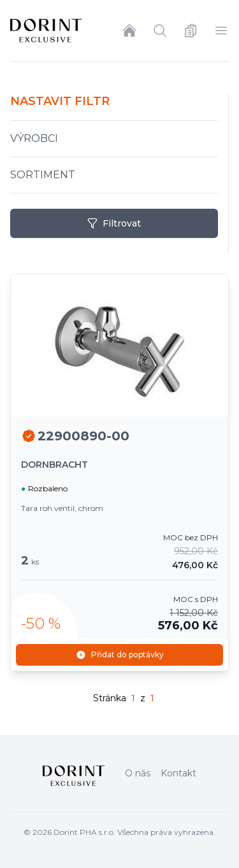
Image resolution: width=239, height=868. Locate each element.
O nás (138, 773)
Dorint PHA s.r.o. (84, 832)
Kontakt (178, 773)
